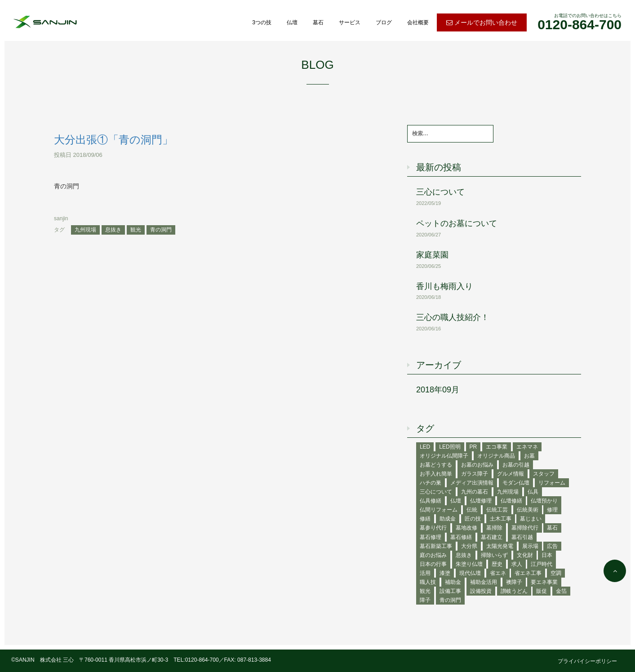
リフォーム (552, 483)
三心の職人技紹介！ (453, 317)
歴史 (497, 564)
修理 (552, 510)
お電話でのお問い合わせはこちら (579, 22)
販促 (542, 591)
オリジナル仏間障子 (444, 456)
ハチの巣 (431, 483)
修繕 (425, 519)
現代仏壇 (470, 573)
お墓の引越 (516, 465)
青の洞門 (161, 230)
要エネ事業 (544, 582)
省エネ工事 (528, 573)
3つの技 (262, 22)
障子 (425, 600)
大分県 (469, 546)
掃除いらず (494, 555)
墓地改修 (466, 528)
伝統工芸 (497, 510)
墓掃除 (494, 528)
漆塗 (445, 573)
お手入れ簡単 (436, 474)
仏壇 (292, 22)
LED (425, 447)
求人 (517, 564)
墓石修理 (431, 537)
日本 (547, 555)
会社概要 (418, 22)
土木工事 (501, 519)
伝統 (472, 510)
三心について (440, 192)
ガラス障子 (475, 474)
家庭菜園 (432, 255)
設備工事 (450, 591)
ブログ (384, 22)
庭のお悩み (433, 555)
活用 (425, 573)
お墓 (529, 456)
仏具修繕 (431, 501)
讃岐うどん (514, 591)
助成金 (448, 519)
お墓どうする (436, 465)
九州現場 (85, 230)
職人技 (428, 582)
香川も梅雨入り (444, 286)
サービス (350, 22)
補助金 (453, 582)
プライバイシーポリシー (587, 661)
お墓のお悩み (477, 465)
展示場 (530, 546)
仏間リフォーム (439, 510)
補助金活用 (484, 582)
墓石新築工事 (436, 546)
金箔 (561, 591)
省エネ (498, 573)
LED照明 (450, 447)
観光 (136, 230)
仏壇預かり (544, 501)
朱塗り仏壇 (469, 564)
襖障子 (514, 582)
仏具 (533, 492)
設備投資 (481, 591)
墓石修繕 (461, 537)
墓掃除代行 (525, 528)
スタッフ (544, 474)
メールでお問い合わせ (482, 22)
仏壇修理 (481, 501)
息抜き (113, 230)
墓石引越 (522, 537)
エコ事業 (497, 447)
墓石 (318, 22)
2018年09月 (438, 390)
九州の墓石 (475, 492)
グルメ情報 (511, 474)
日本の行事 (433, 564)
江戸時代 (542, 564)
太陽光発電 (500, 546)
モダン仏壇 (516, 483)
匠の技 (473, 519)
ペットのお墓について (457, 223)
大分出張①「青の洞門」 (113, 140)
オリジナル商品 (496, 456)
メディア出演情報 (472, 483)
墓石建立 (492, 537)
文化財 (525, 555)
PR (473, 447)
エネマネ (527, 447)
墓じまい (531, 519)
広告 (552, 546)
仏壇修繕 (511, 501)
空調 (556, 573)
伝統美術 (528, 510)
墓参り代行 (433, 528)
